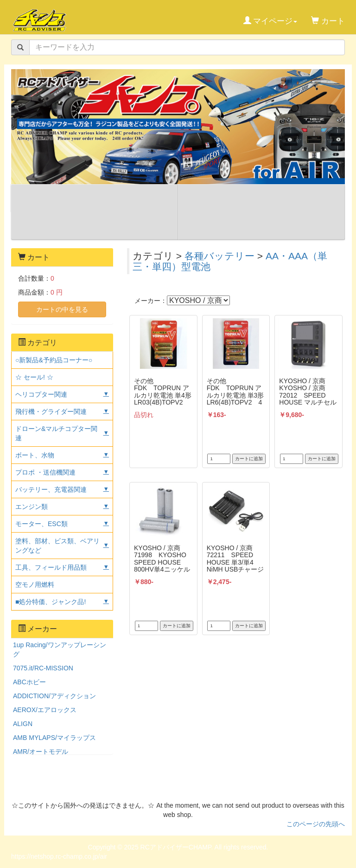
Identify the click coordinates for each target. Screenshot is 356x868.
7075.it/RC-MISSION (43, 668)
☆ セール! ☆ (34, 377)
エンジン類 (32, 507)
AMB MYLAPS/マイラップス (54, 738)
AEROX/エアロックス (45, 710)
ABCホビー (29, 682)
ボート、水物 (35, 455)
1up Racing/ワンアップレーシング (60, 649)
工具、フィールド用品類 (51, 567)
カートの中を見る (62, 309)
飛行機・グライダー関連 (51, 411)
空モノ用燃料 (35, 585)
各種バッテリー (219, 256)
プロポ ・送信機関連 (45, 472)
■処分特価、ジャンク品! (51, 602)
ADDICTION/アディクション (54, 696)
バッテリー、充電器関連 (51, 489)
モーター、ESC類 (41, 524)
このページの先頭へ (316, 824)
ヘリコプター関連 (41, 394)
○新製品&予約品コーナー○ (54, 360)
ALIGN (23, 724)
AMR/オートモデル (41, 752)
